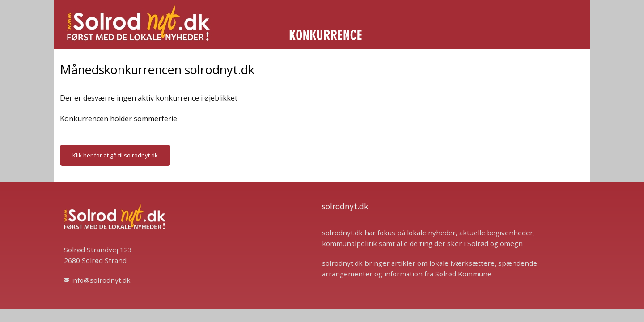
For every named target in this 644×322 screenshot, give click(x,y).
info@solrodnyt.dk (97, 280)
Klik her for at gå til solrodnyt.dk (115, 155)
